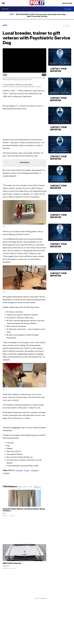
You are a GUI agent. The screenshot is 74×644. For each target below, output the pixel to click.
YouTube (6, 473)
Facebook (19, 470)
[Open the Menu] (3, 3)
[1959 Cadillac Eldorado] (25, 557)
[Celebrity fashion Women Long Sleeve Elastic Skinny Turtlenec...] (25, 504)
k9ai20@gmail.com (32, 435)
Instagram (35, 470)
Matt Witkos (29, 85)
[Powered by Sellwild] (43, 598)
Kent (5, 25)
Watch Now (67, 3)
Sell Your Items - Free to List (25, 487)
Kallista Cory (20, 85)
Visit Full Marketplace (38, 487)
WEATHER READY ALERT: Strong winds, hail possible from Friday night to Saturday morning (41, 15)
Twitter (27, 470)
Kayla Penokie (10, 85)
